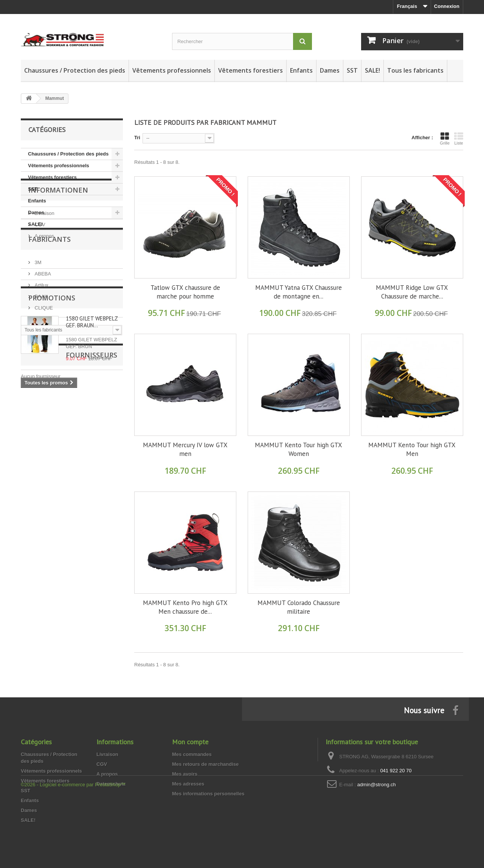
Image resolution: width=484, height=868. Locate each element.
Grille (445, 138)
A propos (44, 296)
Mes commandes (192, 754)
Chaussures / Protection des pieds (75, 70)
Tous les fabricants (415, 70)
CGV (39, 285)
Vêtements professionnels (172, 70)
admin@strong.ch (377, 785)
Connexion (447, 6)
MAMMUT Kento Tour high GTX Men (412, 449)
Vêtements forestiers (251, 70)
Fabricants (50, 325)
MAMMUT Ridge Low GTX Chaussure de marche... (412, 292)
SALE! (372, 70)
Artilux (41, 368)
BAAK (40, 379)
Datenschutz (111, 784)
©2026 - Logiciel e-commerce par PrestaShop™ (73, 847)
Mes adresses (188, 784)
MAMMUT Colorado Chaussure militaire (299, 607)
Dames (330, 70)
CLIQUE (43, 390)
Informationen (58, 253)
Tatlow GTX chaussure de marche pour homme (185, 292)
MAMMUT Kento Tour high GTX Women (299, 449)
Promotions (52, 440)
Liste (459, 138)
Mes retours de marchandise (205, 764)
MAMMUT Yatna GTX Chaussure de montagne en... (299, 292)
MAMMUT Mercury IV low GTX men (185, 449)
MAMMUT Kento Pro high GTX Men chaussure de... (185, 607)
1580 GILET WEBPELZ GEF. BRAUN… (92, 464)
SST (352, 70)
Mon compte (190, 742)
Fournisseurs (54, 553)
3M (37, 345)
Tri (137, 138)
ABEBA (42, 356)
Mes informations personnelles (208, 794)
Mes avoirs (185, 774)
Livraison (44, 273)
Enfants (301, 70)
